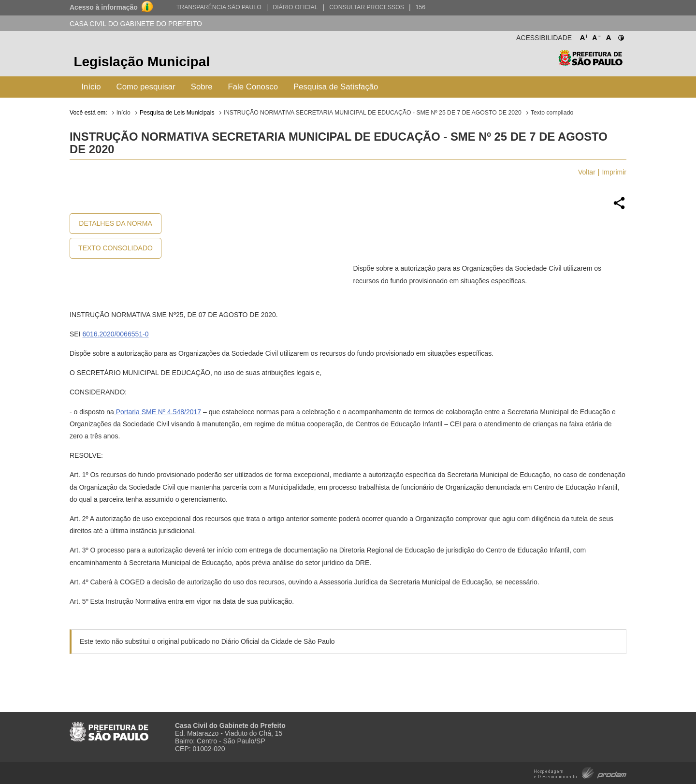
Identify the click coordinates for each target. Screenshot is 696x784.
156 (420, 7)
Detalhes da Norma (115, 223)
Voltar (587, 172)
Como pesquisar (146, 87)
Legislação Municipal (142, 62)
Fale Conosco (253, 87)
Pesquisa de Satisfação (336, 87)
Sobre (202, 87)
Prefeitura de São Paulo (590, 63)
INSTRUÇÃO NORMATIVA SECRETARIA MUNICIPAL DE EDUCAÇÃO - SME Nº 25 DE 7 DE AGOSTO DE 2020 (373, 113)
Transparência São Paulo (219, 7)
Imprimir (614, 172)
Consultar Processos (367, 7)
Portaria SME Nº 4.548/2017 (158, 412)
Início (91, 87)
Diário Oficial (295, 7)
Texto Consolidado (116, 248)
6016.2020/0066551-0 (115, 334)
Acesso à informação (104, 7)
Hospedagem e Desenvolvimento (580, 772)
